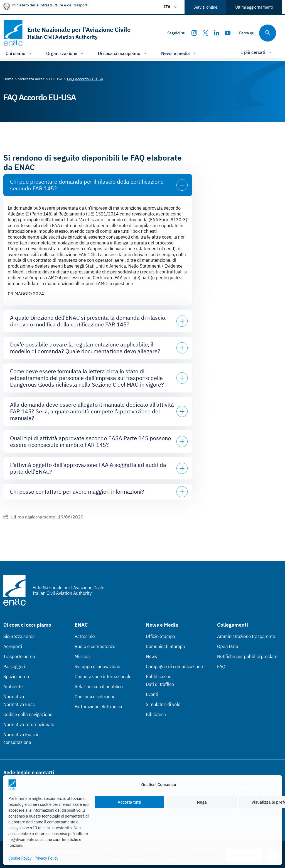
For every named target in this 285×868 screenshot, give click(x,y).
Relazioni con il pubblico (99, 687)
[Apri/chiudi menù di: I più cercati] (257, 52)
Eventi (152, 694)
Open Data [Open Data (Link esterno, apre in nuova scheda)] (228, 646)
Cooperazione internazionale (103, 677)
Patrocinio (85, 636)
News (151, 656)
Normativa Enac (19, 704)
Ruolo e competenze (95, 646)
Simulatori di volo (163, 704)
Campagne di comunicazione (174, 666)
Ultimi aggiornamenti (254, 7)
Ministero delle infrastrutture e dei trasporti (50, 5)
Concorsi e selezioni (94, 697)
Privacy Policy (46, 858)
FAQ (221, 666)
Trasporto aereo (19, 656)
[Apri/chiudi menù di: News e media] (179, 53)
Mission (82, 656)
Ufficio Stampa (160, 636)
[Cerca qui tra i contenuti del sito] (257, 33)
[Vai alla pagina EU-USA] (56, 79)
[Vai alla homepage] (67, 33)
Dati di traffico (160, 684)
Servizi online (205, 7)
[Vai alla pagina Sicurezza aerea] (31, 79)
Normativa (14, 697)
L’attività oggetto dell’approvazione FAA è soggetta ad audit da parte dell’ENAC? (88, 468)
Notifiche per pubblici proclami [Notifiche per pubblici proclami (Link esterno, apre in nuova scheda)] (248, 656)
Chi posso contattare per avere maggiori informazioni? (77, 492)
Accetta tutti (130, 802)
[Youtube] (228, 33)
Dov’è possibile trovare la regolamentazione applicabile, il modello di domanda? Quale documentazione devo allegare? (85, 348)
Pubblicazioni (159, 677)
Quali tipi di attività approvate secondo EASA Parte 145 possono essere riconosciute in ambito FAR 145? (90, 441)
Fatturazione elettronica (98, 707)
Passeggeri (14, 666)
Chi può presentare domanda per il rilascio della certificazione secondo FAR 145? (87, 185)
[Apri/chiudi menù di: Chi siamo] (19, 53)
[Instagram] (194, 33)
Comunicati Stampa (165, 646)
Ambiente (13, 687)
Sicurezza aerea (19, 636)
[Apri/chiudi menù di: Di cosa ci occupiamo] (123, 53)
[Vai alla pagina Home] (8, 79)
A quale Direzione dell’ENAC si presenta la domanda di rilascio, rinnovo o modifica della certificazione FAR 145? (88, 321)
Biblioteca (156, 714)
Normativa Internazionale (29, 724)
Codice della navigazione (28, 714)
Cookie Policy (20, 858)
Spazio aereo (16, 677)
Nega (202, 802)
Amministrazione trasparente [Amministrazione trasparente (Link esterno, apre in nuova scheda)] (246, 636)
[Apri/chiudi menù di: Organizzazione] (66, 53)
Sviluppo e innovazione (97, 666)
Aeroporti (13, 646)
